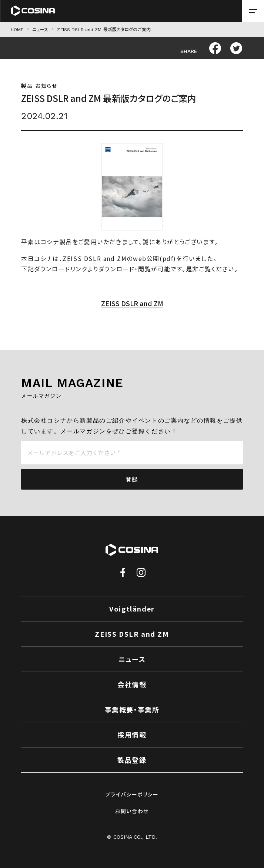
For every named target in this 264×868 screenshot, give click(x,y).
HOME (17, 30)
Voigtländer (132, 609)
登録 (132, 479)
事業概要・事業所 (132, 709)
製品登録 (132, 760)
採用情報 (132, 735)
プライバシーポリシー (132, 794)
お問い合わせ (132, 811)
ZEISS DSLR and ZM (132, 303)
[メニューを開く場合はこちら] (253, 11)
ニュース (40, 30)
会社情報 (132, 684)
